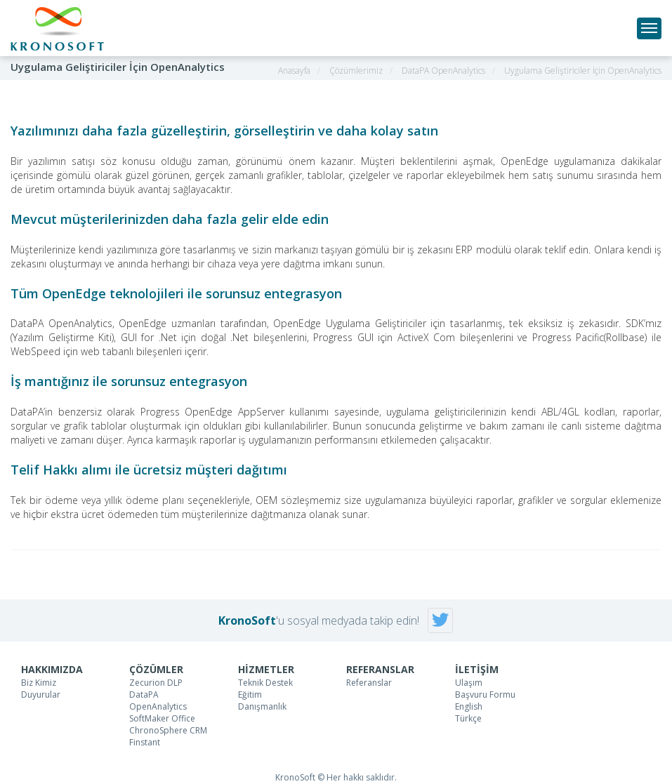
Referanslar (369, 683)
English (469, 706)
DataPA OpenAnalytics (443, 71)
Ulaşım (469, 683)
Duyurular (41, 695)
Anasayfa (294, 71)
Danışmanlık (262, 706)
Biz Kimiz (39, 683)
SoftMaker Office (162, 718)
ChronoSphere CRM (168, 730)
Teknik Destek (265, 683)
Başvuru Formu (485, 695)
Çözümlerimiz (356, 71)
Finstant (145, 742)
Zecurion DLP (156, 683)
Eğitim (250, 695)
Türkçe (468, 718)
